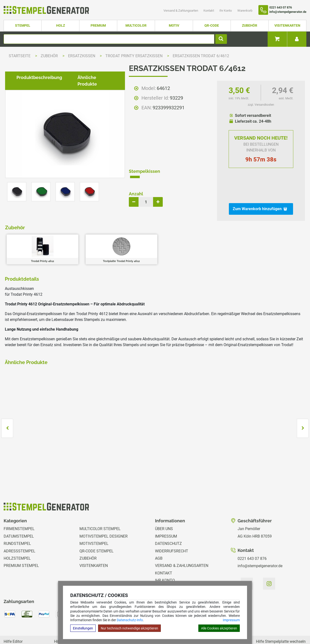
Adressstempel (19, 528)
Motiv (174, 26)
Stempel (23, 26)
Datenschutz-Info (130, 620)
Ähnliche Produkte (93, 240)
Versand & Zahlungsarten (181, 11)
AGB (159, 536)
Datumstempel (19, 513)
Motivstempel (94, 521)
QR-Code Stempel (97, 528)
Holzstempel (17, 536)
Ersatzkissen (82, 56)
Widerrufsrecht (172, 528)
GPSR (160, 572)
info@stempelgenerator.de (260, 543)
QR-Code (212, 26)
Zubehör (250, 26)
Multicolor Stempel (100, 506)
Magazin (163, 565)
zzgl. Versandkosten (261, 105)
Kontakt (209, 11)
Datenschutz (168, 521)
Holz (61, 26)
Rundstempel (17, 521)
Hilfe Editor (13, 619)
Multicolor (136, 26)
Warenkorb (245, 11)
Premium (98, 26)
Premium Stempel (21, 543)
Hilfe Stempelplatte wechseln (281, 619)
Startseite (20, 56)
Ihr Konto (226, 11)
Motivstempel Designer (104, 513)
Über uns (164, 506)
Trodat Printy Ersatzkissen (134, 56)
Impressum (231, 620)
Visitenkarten (287, 26)
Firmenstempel (19, 506)
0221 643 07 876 (252, 536)
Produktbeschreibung (35, 240)
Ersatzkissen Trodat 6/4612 (201, 56)
